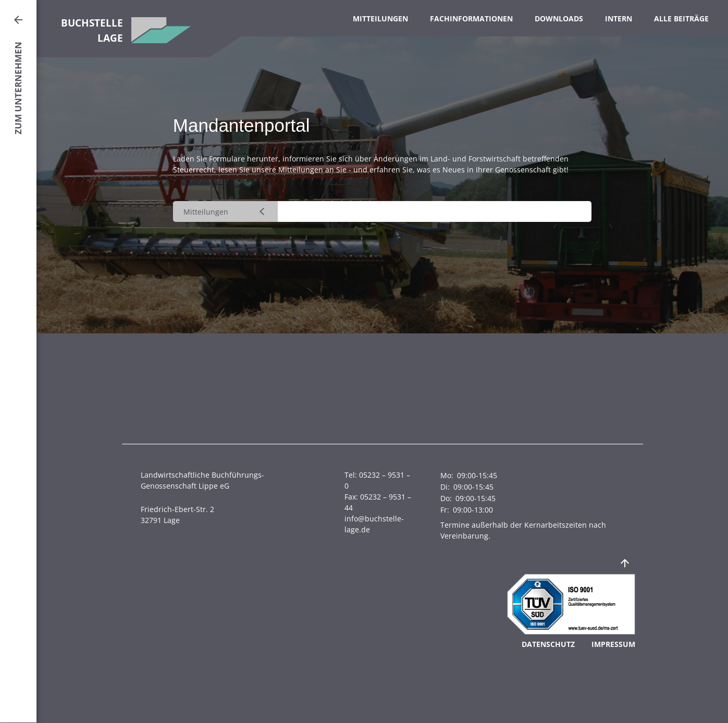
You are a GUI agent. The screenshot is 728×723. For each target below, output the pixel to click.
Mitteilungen (380, 18)
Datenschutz (548, 644)
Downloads (559, 18)
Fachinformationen (471, 18)
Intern (619, 18)
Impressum (613, 644)
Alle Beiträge (681, 18)
